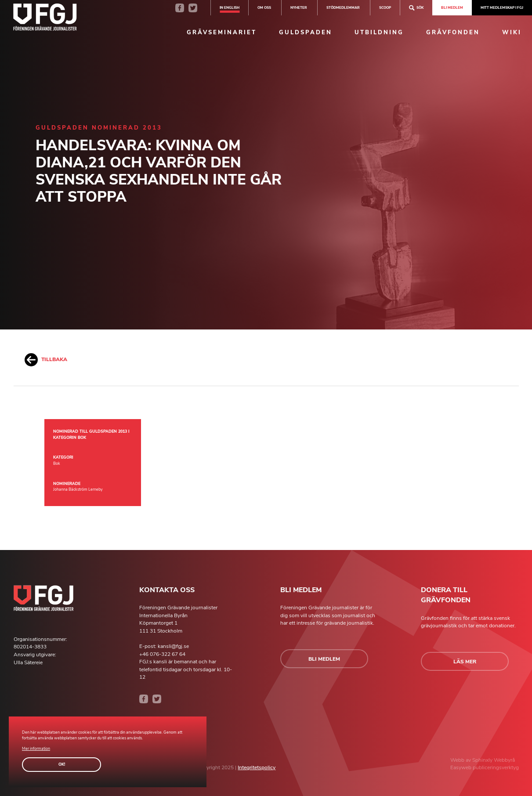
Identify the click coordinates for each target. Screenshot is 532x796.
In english (230, 7)
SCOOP (385, 7)
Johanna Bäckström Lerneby (78, 489)
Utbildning (379, 33)
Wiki (512, 33)
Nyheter (299, 7)
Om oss (264, 7)
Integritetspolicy (257, 767)
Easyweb (461, 767)
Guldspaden (306, 33)
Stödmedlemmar (343, 7)
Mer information (36, 749)
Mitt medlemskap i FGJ (502, 7)
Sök (416, 8)
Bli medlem (452, 7)
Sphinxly (483, 760)
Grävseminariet (222, 33)
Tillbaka (46, 360)
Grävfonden (453, 33)
